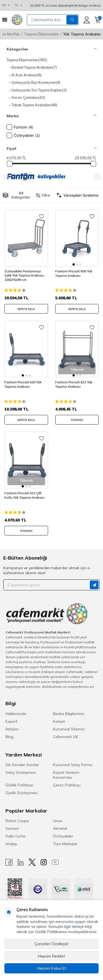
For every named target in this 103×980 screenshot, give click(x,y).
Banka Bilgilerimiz (69, 714)
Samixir (12, 828)
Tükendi (77, 420)
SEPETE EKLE (26, 309)
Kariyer (59, 721)
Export (12, 721)
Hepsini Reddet (51, 956)
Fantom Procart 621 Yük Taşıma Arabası (74, 384)
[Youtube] (55, 862)
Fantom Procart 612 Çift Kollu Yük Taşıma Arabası (24, 495)
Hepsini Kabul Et (52, 968)
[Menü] (5, 20)
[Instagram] (44, 862)
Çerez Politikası (67, 785)
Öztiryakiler (63, 836)
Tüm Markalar (65, 844)
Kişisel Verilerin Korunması (66, 775)
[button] (6, 177)
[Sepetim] (98, 20)
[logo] (17, 20)
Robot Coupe (17, 821)
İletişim (12, 729)
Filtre (43, 195)
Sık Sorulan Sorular (22, 765)
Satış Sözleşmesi (21, 772)
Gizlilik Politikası (19, 785)
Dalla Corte (15, 836)
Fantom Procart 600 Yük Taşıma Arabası (74, 273)
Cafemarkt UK (66, 737)
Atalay (11, 844)
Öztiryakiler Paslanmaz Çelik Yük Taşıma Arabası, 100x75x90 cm (24, 275)
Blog (9, 737)
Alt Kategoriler (16, 195)
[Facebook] (9, 862)
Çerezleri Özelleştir (52, 944)
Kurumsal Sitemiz (69, 729)
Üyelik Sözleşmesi (21, 793)
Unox (58, 821)
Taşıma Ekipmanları (41, 34)
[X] (32, 862)
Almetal (60, 828)
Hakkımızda (16, 714)
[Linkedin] (21, 862)
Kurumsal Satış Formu (73, 765)
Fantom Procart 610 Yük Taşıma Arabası (23, 384)
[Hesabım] (87, 20)
